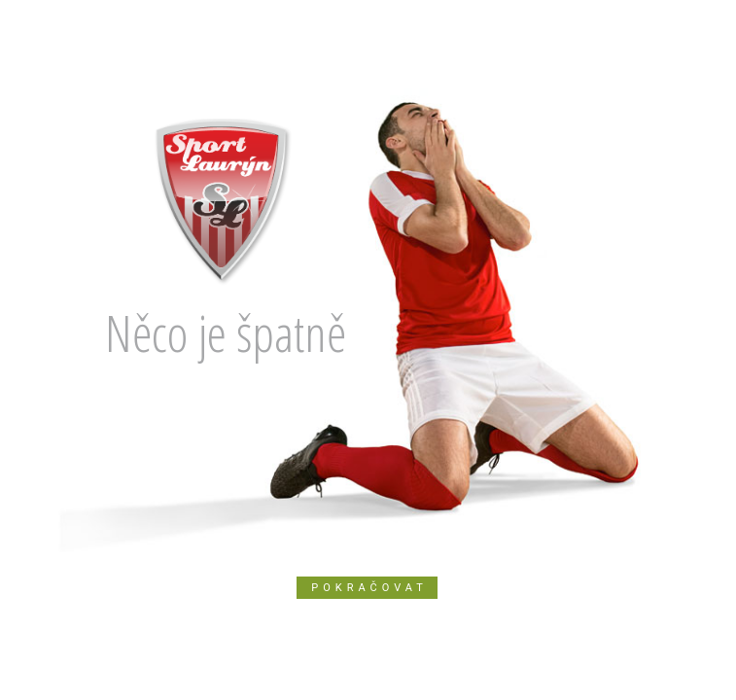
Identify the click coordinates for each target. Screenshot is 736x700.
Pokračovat (369, 588)
